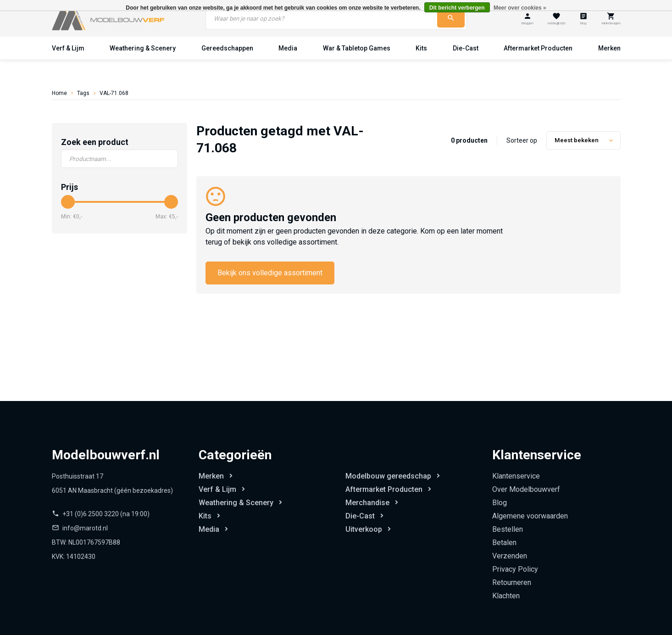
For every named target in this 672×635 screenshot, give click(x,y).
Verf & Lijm (68, 48)
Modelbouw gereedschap (388, 476)
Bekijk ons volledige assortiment (270, 273)
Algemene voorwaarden (530, 516)
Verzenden (510, 556)
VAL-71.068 (114, 93)
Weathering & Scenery (143, 48)
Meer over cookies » (520, 8)
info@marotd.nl (85, 528)
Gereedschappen (227, 48)
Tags (83, 93)
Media (288, 48)
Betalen (504, 543)
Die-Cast (466, 48)
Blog (500, 503)
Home (59, 93)
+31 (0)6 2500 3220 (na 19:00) (106, 514)
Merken (609, 48)
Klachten (506, 596)
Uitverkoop (364, 529)
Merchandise (367, 503)
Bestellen (508, 529)
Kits (421, 48)
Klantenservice (516, 476)
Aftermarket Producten (538, 48)
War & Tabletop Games (357, 48)
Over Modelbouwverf (526, 489)
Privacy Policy (515, 569)
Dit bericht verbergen (457, 8)
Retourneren (512, 582)
